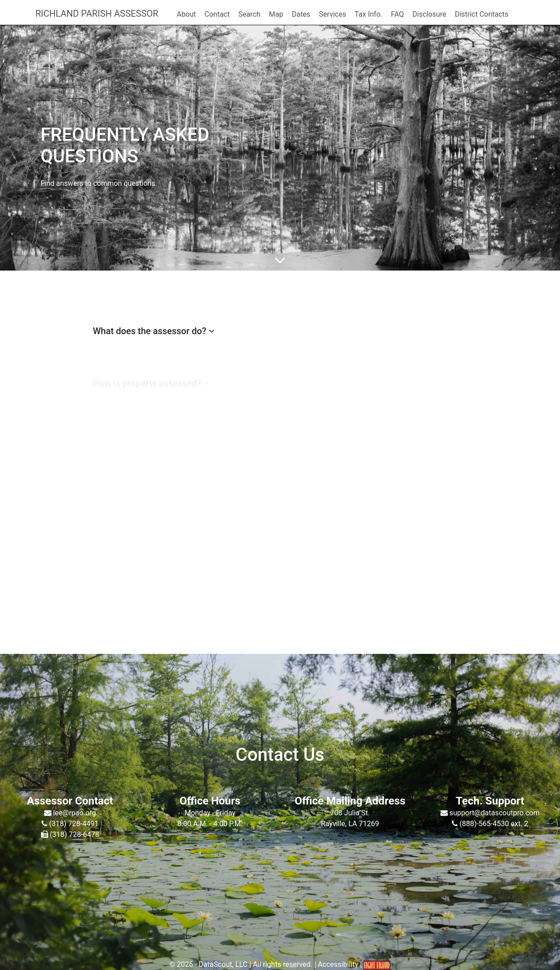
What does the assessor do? (154, 331)
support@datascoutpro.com (494, 813)
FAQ (397, 14)
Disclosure (429, 14)
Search (249, 14)
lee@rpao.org (74, 813)
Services (332, 14)
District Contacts (482, 14)
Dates (301, 14)
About (186, 14)
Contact (217, 14)
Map (276, 14)
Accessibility (338, 964)
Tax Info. (369, 14)
